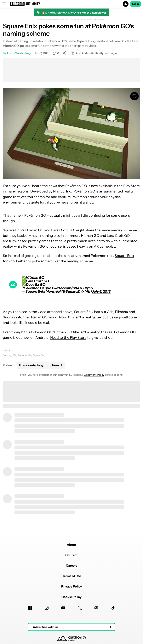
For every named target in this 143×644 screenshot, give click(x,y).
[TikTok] (113, 608)
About (72, 545)
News (7, 350)
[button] (71, 4)
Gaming (7, 355)
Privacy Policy (72, 586)
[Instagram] (47, 608)
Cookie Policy (71, 597)
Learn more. (100, 19)
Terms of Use (72, 576)
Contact (71, 555)
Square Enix (124, 256)
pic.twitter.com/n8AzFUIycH (70, 288)
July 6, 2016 (101, 292)
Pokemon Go (25, 355)
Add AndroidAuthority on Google (94, 53)
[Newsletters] (96, 608)
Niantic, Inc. (62, 191)
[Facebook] (30, 608)
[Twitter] (80, 608)
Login (136, 4)
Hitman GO (34, 230)
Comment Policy (94, 375)
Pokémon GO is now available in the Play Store (103, 186)
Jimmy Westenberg (19, 53)
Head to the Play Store (68, 338)
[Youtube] (63, 608)
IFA (14, 355)
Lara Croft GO (63, 230)
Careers (72, 565)
